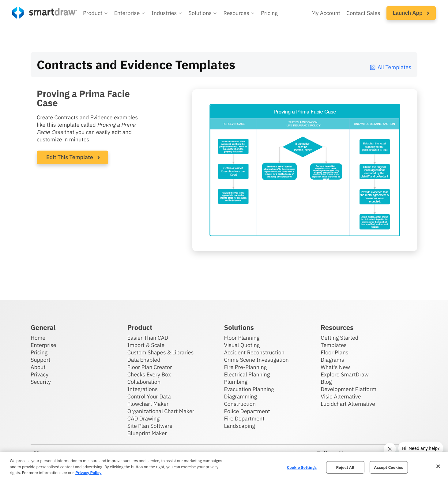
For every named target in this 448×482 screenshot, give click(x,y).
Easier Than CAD (148, 338)
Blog (326, 382)
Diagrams (332, 360)
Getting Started (339, 338)
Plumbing (236, 382)
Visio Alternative (341, 396)
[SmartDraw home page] (45, 13)
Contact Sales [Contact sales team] (363, 13)
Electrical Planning (247, 374)
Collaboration (144, 382)
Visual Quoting (242, 345)
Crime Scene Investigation (256, 360)
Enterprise (43, 345)
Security (41, 382)
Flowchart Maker (148, 404)
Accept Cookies (388, 467)
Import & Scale (146, 345)
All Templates (390, 67)
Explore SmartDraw (344, 374)
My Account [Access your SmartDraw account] (326, 13)
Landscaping (240, 426)
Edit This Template (70, 157)
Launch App (411, 13)
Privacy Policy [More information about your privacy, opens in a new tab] (88, 473)
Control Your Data (149, 396)
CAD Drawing (143, 418)
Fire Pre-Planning (246, 367)
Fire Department (244, 418)
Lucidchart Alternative (348, 404)
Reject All (345, 467)
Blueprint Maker (147, 433)
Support (41, 360)
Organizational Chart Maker (161, 411)
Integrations (143, 389)
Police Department (247, 411)
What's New (335, 367)
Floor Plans (334, 352)
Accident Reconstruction (254, 352)
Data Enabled (144, 360)
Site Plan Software (150, 426)
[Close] (438, 466)
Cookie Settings (302, 467)
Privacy (40, 374)
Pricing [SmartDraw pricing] (269, 13)
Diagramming (241, 396)
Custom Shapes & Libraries (161, 352)
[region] (224, 467)
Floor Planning (242, 338)
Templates (334, 345)
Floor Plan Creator (150, 367)
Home (38, 338)
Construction (240, 404)
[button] (96, 13)
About (38, 367)
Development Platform (348, 389)
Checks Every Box (149, 374)
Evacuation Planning (249, 389)
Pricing (39, 352)
